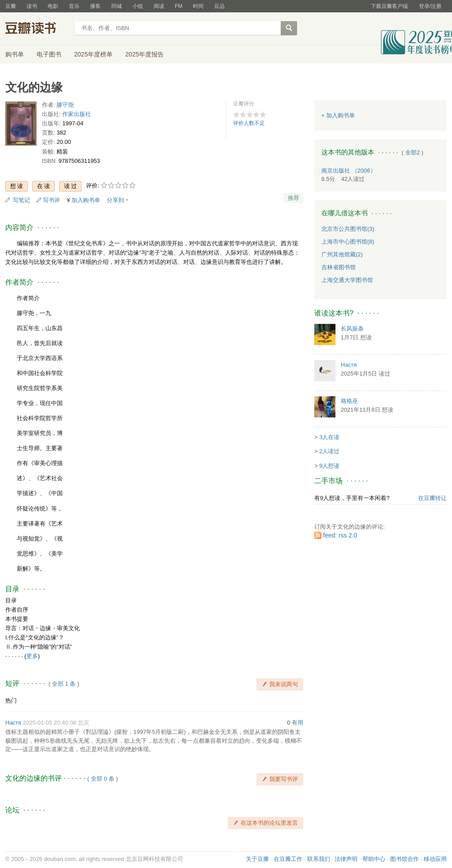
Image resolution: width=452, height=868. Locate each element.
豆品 (219, 6)
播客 (95, 6)
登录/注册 (430, 6)
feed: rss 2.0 (340, 535)
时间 (198, 6)
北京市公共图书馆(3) (348, 229)
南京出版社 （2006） (349, 171)
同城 (117, 6)
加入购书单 (86, 200)
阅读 (159, 6)
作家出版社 (77, 114)
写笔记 (21, 200)
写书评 (51, 200)
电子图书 (49, 54)
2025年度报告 (145, 54)
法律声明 (346, 859)
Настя (13, 723)
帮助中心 (374, 859)
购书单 (15, 54)
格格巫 (349, 401)
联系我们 (319, 859)
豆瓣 (11, 6)
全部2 (412, 152)
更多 (32, 656)
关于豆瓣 (257, 859)
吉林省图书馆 (339, 267)
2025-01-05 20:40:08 (50, 723)
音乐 (74, 6)
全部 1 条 (64, 684)
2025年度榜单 (93, 54)
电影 (53, 6)
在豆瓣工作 (288, 859)
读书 (32, 6)
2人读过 (329, 451)
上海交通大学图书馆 (347, 280)
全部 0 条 (103, 779)
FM (179, 6)
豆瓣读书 (37, 29)
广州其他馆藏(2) (342, 254)
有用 (298, 723)
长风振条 (352, 329)
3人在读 (329, 437)
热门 (11, 701)
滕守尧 (65, 105)
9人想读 (329, 466)
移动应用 (435, 859)
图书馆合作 (405, 859)
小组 (138, 6)
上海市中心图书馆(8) (348, 242)
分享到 (115, 200)
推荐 (294, 198)
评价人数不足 (249, 123)
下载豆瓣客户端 (389, 6)
